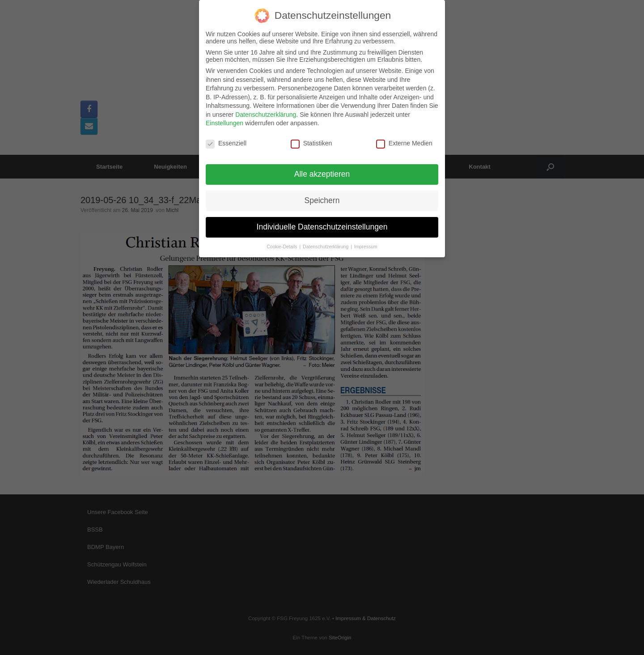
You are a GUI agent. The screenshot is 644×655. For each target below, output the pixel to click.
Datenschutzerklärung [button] (326, 242)
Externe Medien (404, 139)
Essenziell (226, 139)
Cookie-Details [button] (282, 242)
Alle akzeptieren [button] (322, 170)
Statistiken (311, 139)
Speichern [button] (322, 196)
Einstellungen (225, 119)
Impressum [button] (366, 242)
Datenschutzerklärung (266, 110)
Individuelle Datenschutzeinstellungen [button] (322, 222)
